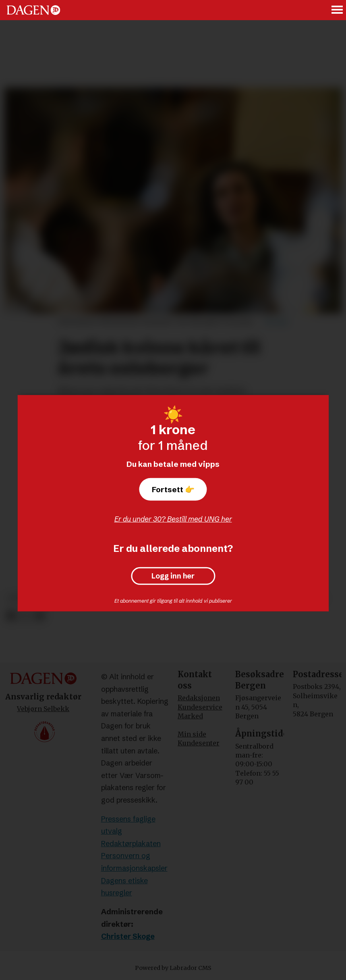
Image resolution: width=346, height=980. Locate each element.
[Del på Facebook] (11, 616)
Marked (190, 716)
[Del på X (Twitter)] (26, 616)
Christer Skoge (128, 936)
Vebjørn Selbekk (43, 709)
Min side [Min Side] (192, 734)
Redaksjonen (199, 698)
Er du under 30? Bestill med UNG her (173, 519)
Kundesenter (199, 743)
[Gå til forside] (33, 10)
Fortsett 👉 (173, 489)
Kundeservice (200, 707)
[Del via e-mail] (40, 616)
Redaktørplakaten (131, 844)
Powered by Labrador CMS (173, 968)
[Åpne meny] (338, 10)
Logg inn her (173, 576)
